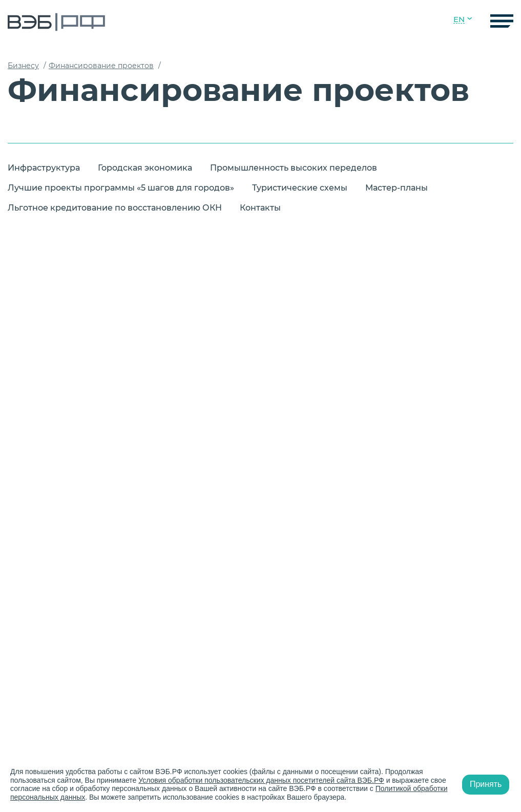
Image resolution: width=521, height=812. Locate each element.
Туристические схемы (300, 188)
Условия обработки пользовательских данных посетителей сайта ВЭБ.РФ (261, 780)
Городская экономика (145, 168)
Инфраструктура (44, 168)
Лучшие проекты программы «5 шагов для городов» (121, 188)
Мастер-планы (397, 188)
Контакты (260, 208)
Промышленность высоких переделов (294, 168)
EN (459, 19)
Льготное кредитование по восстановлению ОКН (115, 208)
